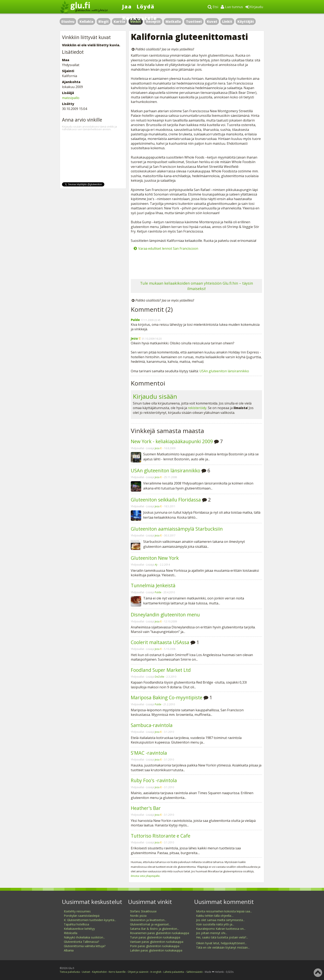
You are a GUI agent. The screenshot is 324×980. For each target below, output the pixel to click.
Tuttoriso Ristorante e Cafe (161, 836)
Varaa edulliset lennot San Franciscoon (168, 248)
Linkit (227, 21)
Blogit (104, 21)
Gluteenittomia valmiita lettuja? (85, 946)
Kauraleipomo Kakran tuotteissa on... (221, 929)
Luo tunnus (232, 7)
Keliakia (86, 21)
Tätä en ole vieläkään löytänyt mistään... (223, 947)
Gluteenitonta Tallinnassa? (81, 942)
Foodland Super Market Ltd (161, 670)
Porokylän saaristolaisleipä (82, 916)
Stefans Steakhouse (143, 911)
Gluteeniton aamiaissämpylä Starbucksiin (177, 529)
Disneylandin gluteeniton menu (165, 615)
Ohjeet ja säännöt (138, 972)
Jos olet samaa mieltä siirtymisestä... (220, 920)
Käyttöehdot (99, 972)
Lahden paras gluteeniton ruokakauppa (156, 950)
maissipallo (71, 98)
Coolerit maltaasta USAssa (160, 642)
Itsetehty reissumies (77, 911)
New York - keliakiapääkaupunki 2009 (172, 441)
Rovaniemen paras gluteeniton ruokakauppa (160, 933)
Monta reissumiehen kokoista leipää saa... (224, 911)
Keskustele (140, 18)
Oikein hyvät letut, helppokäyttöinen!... (221, 943)
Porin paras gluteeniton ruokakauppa (155, 946)
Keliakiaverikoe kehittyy (79, 929)
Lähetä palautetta (174, 972)
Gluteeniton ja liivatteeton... (148, 920)
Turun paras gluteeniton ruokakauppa (155, 937)
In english (156, 972)
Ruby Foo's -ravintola (154, 780)
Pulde (135, 320)
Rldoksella (71, 933)
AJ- (156, 565)
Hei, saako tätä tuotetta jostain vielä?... (222, 937)
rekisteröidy (197, 408)
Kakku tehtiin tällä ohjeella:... (215, 916)
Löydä (146, 6)
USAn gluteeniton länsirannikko (224, 371)
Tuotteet (194, 21)
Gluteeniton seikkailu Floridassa (166, 500)
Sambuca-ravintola (152, 725)
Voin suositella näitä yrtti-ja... (215, 924)
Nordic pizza (138, 916)
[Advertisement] (196, 265)
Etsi (213, 7)
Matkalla (173, 21)
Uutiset (86, 972)
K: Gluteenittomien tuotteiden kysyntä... (90, 920)
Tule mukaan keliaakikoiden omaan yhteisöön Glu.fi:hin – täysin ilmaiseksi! (197, 286)
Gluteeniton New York (155, 558)
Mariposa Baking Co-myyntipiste (167, 697)
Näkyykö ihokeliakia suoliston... (84, 937)
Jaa (127, 6)
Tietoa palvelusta (70, 972)
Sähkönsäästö (195, 972)
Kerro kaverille (117, 972)
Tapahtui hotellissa (76, 924)
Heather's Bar (146, 808)
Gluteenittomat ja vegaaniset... (150, 924)
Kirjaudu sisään (155, 396)
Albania (69, 950)
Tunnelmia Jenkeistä (153, 585)
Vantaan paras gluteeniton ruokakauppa (157, 942)
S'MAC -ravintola (149, 753)
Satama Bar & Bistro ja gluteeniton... (154, 929)
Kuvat (212, 21)
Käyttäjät (246, 21)
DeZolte (160, 677)
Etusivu (68, 21)
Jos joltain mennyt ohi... (212, 933)
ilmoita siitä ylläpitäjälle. (146, 876)
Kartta (119, 21)
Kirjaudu (254, 7)
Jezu (134, 338)
